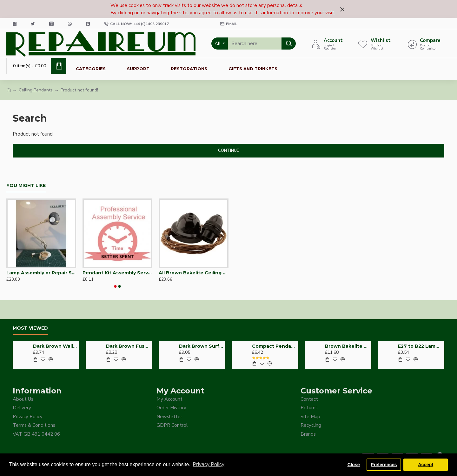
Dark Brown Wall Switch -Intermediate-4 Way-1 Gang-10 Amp (55, 346)
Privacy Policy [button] (209, 464)
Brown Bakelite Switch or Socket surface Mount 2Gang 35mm (347, 346)
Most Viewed (30, 328)
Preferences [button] (384, 465)
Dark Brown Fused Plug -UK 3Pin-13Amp (128, 346)
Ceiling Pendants (36, 90)
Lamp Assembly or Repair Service (41, 273)
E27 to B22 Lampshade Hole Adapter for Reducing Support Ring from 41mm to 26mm (420, 346)
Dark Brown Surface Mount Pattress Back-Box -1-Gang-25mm (201, 346)
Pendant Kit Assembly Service (117, 273)
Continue (228, 151)
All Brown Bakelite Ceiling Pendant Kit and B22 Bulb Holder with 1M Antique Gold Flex (194, 273)
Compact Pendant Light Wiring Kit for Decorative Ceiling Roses (274, 346)
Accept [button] (426, 465)
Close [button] (354, 465)
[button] (116, 286)
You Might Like (26, 186)
